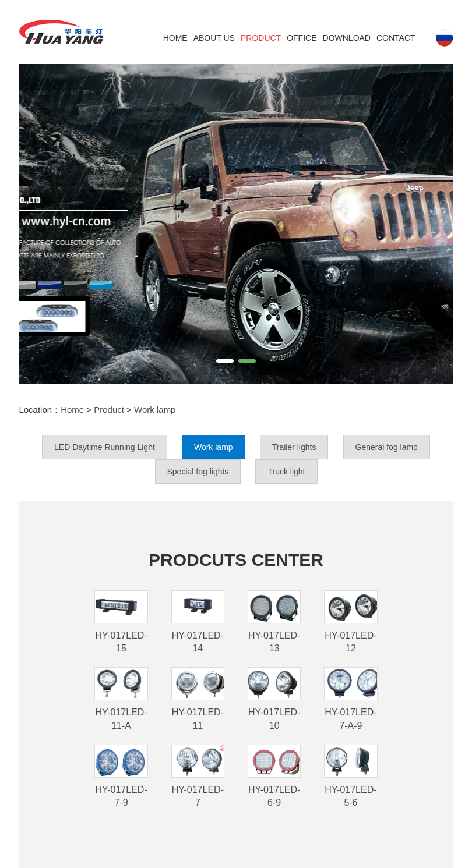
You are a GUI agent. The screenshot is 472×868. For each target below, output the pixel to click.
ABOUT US (214, 38)
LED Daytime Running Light (105, 447)
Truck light (286, 472)
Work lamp (155, 410)
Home (175, 38)
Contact (396, 38)
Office (302, 38)
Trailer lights (294, 447)
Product (261, 38)
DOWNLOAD (347, 38)
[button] (225, 361)
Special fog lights (198, 472)
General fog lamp (387, 447)
